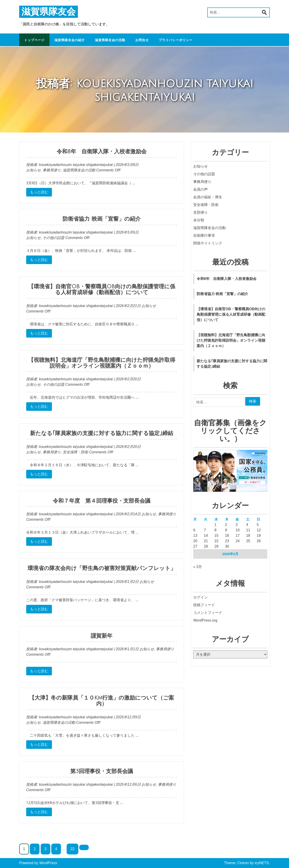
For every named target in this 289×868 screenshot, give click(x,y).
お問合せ (142, 40)
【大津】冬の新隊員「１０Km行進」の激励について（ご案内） (102, 701)
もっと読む (39, 192)
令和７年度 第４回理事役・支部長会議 (102, 501)
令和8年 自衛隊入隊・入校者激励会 (102, 151)
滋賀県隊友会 (49, 12)
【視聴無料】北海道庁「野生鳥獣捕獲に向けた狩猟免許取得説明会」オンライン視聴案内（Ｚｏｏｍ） (102, 363)
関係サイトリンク (208, 243)
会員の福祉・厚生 (208, 197)
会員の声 (200, 189)
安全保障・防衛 (75, 452)
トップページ (34, 40)
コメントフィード (208, 613)
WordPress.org (205, 620)
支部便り (200, 212)
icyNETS (262, 863)
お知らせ (33, 170)
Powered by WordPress (38, 863)
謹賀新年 (102, 636)
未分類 (199, 220)
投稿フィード (204, 605)
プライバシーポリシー (176, 40)
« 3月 (198, 567)
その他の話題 (54, 238)
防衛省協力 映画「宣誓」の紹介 (102, 219)
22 (72, 849)
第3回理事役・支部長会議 (102, 771)
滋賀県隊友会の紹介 (70, 40)
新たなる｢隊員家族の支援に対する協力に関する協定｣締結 (102, 433)
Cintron (243, 863)
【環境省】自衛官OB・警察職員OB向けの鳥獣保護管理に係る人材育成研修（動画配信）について (102, 289)
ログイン (200, 597)
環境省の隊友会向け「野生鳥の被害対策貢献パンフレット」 (102, 568)
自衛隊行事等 (204, 235)
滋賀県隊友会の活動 (110, 40)
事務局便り (52, 170)
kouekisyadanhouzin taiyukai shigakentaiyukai (75, 165)
